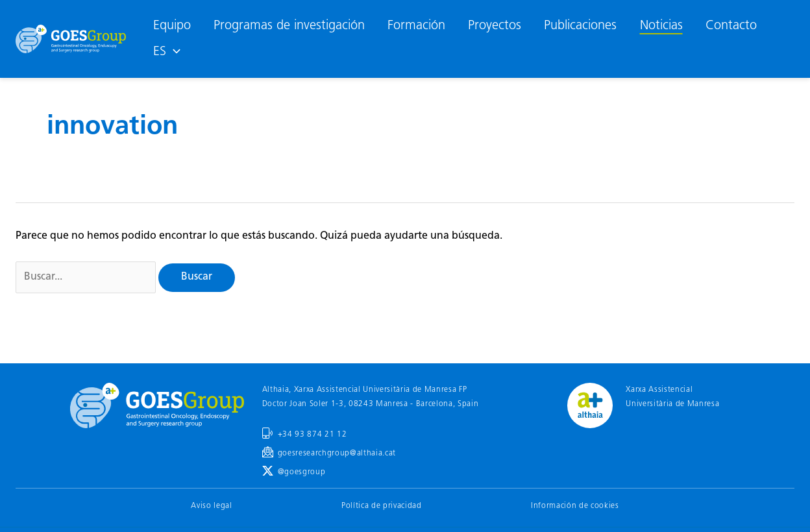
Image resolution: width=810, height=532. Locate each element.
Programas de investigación (289, 26)
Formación (416, 26)
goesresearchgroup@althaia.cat (337, 453)
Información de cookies (575, 506)
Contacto (731, 26)
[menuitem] (166, 52)
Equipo (172, 26)
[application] (173, 52)
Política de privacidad (382, 506)
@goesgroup (302, 472)
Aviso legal (211, 506)
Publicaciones (580, 26)
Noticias (661, 26)
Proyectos (495, 26)
